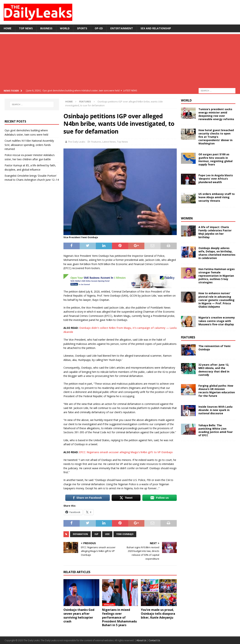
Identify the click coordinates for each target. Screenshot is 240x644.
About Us (142, 640)
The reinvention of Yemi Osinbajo (214, 348)
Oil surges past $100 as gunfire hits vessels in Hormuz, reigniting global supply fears (215, 159)
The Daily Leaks (77, 142)
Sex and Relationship (156, 28)
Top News (26, 28)
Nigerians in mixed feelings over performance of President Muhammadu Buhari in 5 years (119, 617)
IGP (96, 534)
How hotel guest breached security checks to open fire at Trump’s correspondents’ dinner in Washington (216, 137)
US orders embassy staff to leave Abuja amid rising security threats (217, 197)
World (65, 28)
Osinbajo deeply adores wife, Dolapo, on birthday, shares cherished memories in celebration (217, 253)
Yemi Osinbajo (125, 534)
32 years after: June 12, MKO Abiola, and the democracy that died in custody (214, 370)
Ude (107, 534)
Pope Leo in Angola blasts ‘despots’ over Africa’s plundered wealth (216, 179)
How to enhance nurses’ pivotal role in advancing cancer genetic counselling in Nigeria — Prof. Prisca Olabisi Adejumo (216, 300)
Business (46, 28)
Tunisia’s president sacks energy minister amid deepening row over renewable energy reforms (216, 114)
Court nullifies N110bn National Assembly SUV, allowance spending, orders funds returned (29, 145)
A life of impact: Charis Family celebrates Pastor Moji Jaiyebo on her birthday (215, 232)
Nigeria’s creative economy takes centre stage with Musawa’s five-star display (217, 321)
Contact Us (154, 640)
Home (8, 28)
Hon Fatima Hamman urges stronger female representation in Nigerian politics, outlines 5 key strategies (217, 276)
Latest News (109, 142)
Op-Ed (99, 28)
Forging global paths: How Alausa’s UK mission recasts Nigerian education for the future (217, 391)
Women (187, 218)
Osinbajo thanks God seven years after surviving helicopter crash (79, 615)
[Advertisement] (120, 60)
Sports (82, 28)
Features (96, 142)
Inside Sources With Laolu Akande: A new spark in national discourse (215, 410)
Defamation (80, 534)
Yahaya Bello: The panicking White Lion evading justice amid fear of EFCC (216, 430)
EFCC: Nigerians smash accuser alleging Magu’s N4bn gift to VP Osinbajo (126, 452)
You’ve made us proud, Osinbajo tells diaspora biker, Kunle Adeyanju (158, 614)
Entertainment (122, 28)
